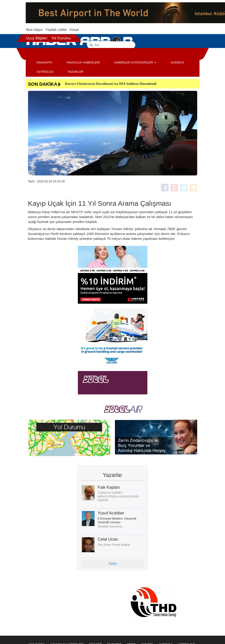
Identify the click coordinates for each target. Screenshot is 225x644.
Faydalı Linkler (56, 30)
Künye (74, 30)
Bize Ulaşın (35, 30)
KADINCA (177, 62)
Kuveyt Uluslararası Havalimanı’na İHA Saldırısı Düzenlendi (111, 84)
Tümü (113, 564)
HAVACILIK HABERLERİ (83, 62)
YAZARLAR (76, 72)
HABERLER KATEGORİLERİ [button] (135, 62)
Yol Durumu (61, 38)
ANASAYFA (44, 62)
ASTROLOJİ (45, 72)
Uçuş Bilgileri (37, 38)
